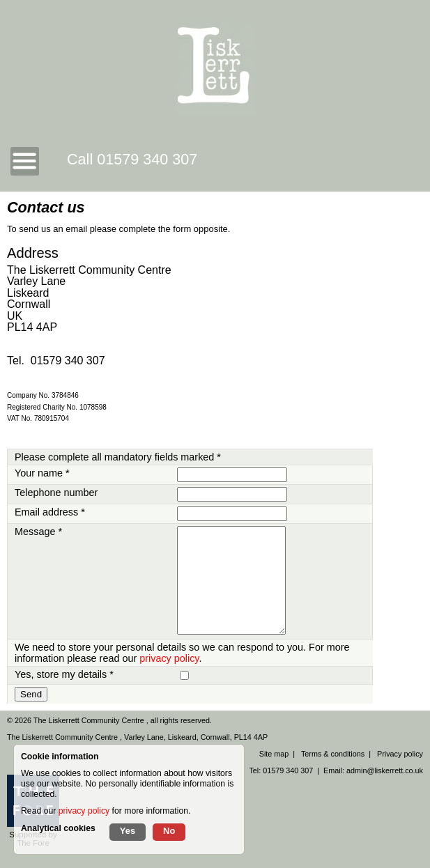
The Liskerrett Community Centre (90, 720)
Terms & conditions (333, 754)
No (169, 831)
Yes (128, 831)
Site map (274, 754)
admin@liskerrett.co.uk (385, 770)
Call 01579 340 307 (132, 159)
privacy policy (169, 658)
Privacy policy (400, 754)
